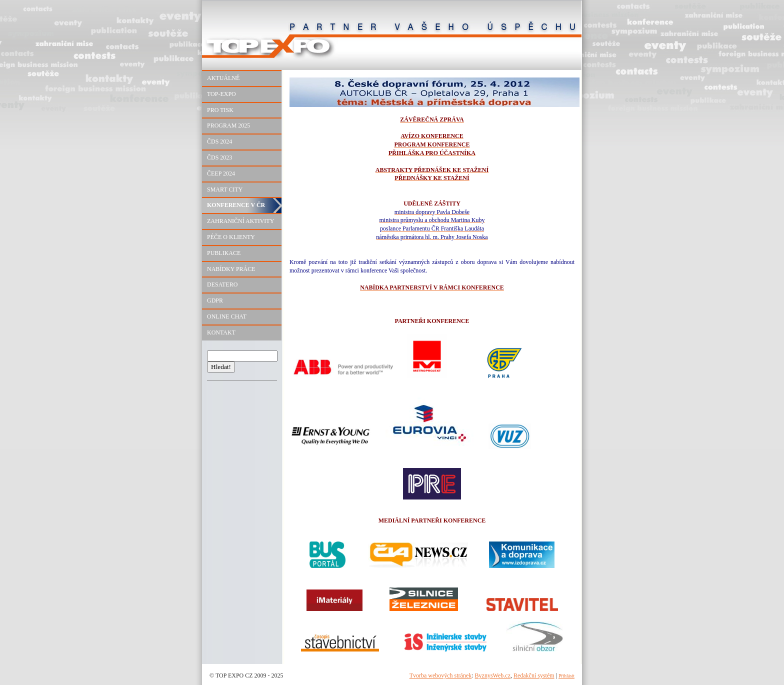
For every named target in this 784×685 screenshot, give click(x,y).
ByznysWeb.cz (493, 675)
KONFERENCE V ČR (236, 205)
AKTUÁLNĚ (223, 78)
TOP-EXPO (221, 94)
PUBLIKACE (224, 253)
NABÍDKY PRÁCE (231, 269)
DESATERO (222, 284)
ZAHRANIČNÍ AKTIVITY (240, 221)
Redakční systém (534, 675)
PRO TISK (220, 110)
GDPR (215, 300)
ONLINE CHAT (227, 316)
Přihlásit (566, 676)
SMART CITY (225, 189)
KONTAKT (221, 332)
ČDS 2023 (219, 157)
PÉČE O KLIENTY (231, 237)
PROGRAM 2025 (228, 125)
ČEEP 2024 (221, 173)
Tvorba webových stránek (441, 675)
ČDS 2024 (219, 141)
